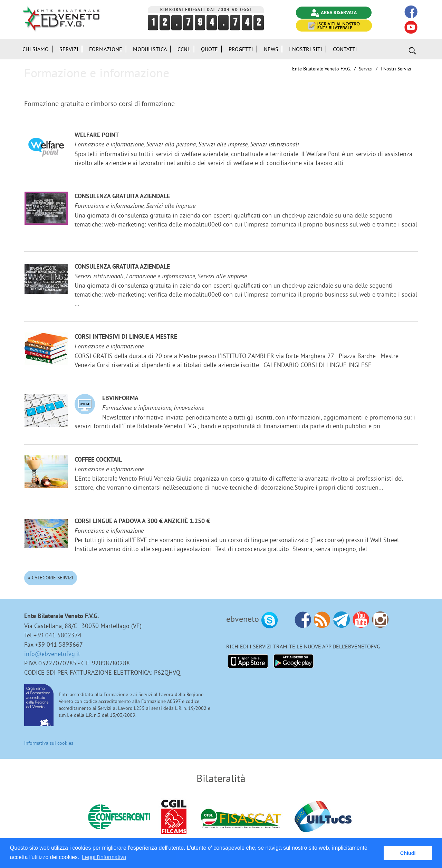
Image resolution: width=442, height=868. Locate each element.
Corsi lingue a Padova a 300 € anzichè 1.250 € (142, 522)
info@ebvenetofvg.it (52, 654)
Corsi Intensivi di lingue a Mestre (126, 337)
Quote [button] (209, 49)
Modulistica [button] (150, 49)
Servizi (366, 69)
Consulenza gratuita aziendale (122, 197)
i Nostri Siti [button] (306, 49)
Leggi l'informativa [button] (104, 857)
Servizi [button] (69, 49)
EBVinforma (120, 399)
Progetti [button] (241, 49)
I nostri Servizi (396, 69)
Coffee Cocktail (98, 460)
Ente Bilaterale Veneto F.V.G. (321, 69)
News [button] (271, 49)
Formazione (106, 49)
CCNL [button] (184, 49)
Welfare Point (97, 136)
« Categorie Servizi (51, 578)
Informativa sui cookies (49, 743)
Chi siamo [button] (36, 49)
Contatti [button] (345, 49)
